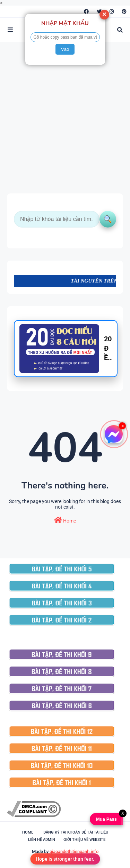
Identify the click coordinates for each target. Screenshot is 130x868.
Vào (65, 49)
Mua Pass (106, 819)
